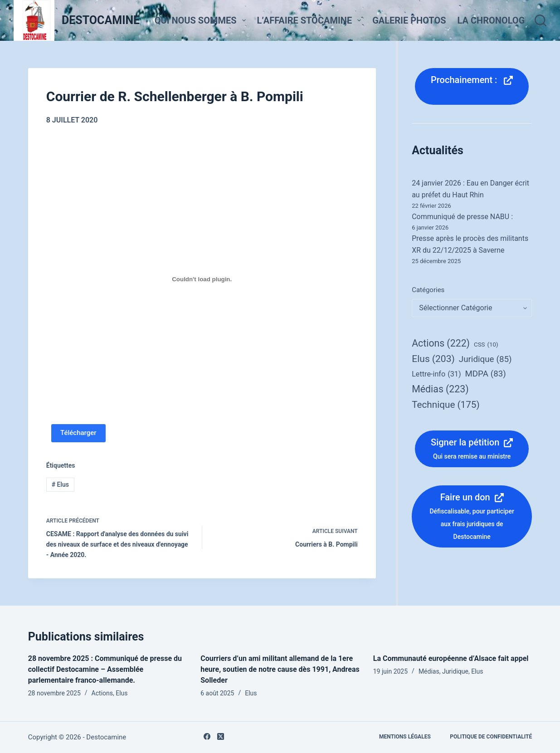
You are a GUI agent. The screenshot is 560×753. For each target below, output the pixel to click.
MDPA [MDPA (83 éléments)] (486, 374)
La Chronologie (502, 20)
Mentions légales (405, 737)
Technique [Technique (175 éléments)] (446, 405)
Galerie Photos (409, 20)
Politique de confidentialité (491, 737)
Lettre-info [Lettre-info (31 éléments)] (436, 374)
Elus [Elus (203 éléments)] (433, 359)
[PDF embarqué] (202, 279)
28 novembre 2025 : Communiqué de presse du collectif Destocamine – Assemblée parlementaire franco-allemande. (105, 669)
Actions (102, 693)
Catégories (428, 290)
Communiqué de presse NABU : (462, 217)
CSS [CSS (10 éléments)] (486, 345)
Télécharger (78, 433)
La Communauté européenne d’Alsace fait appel (451, 658)
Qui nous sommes (202, 20)
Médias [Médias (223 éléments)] (440, 389)
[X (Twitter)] (221, 736)
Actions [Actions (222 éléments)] (441, 343)
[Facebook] (207, 736)
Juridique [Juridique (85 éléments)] (485, 359)
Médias (429, 671)
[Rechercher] (541, 20)
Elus (60, 484)
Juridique (455, 671)
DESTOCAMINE (101, 20)
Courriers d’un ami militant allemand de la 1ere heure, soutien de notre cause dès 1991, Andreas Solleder (280, 669)
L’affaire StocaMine (311, 20)
